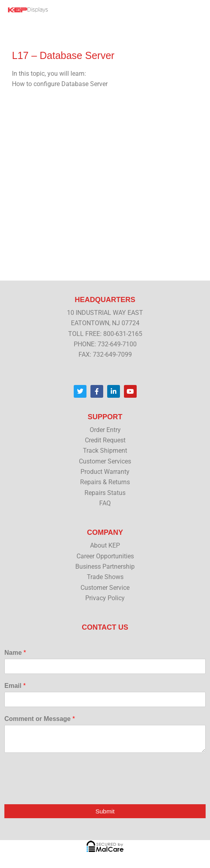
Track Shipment (105, 451)
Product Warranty (105, 472)
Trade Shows (105, 577)
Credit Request (105, 440)
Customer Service (105, 588)
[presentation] (65, 791)
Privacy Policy (105, 598)
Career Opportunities (105, 556)
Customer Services (105, 461)
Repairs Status (105, 493)
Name (15, 653)
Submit (105, 811)
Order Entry (105, 430)
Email (15, 686)
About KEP (105, 546)
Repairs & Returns (105, 482)
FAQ (105, 503)
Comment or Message (40, 719)
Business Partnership (105, 567)
